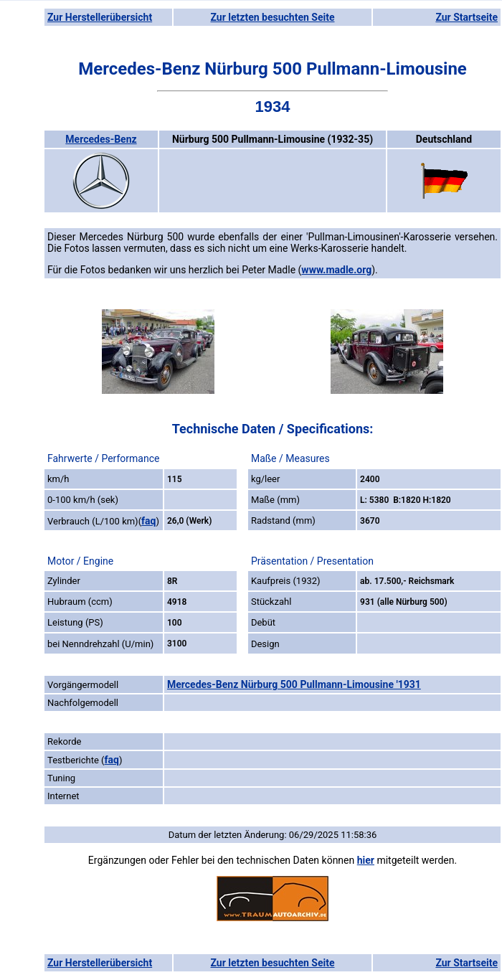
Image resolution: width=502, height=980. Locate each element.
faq (148, 521)
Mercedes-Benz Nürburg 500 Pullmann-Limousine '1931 (294, 684)
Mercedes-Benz (101, 139)
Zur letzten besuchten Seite (273, 17)
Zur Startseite (467, 17)
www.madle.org (336, 270)
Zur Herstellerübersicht (100, 17)
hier (366, 860)
